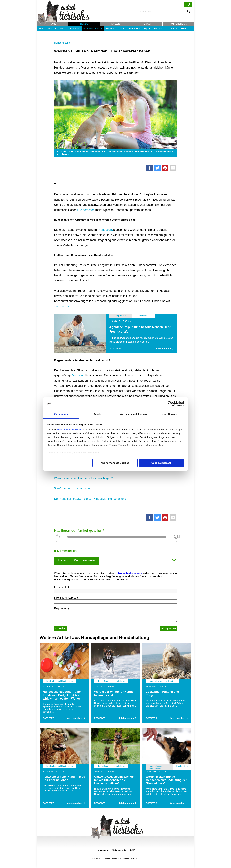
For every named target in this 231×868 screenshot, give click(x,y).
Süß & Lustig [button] (45, 29)
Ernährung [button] (111, 29)
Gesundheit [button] (74, 29)
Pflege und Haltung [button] (93, 29)
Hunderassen (86, 210)
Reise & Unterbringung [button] (139, 29)
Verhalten (78, 376)
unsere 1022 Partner (69, 430)
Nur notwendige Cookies (115, 463)
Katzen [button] (116, 24)
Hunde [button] (84, 24)
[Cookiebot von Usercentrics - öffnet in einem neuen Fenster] (170, 403)
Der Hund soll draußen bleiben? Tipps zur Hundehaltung (90, 499)
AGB (132, 850)
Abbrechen (61, 628)
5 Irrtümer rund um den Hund (73, 488)
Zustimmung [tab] (61, 414)
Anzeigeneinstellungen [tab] (134, 414)
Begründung (62, 608)
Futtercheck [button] (178, 24)
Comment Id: (62, 587)
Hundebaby (106, 230)
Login (188, 4)
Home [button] (53, 24)
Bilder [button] (184, 29)
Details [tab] (98, 414)
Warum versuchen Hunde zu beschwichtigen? (83, 478)
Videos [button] (174, 29)
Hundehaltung (62, 43)
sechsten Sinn (63, 306)
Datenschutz (119, 850)
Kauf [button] (122, 29)
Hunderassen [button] (160, 29)
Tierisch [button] (147, 24)
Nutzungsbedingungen (128, 573)
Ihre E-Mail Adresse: (66, 598)
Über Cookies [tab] (170, 414)
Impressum (102, 850)
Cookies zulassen (161, 463)
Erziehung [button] (60, 29)
